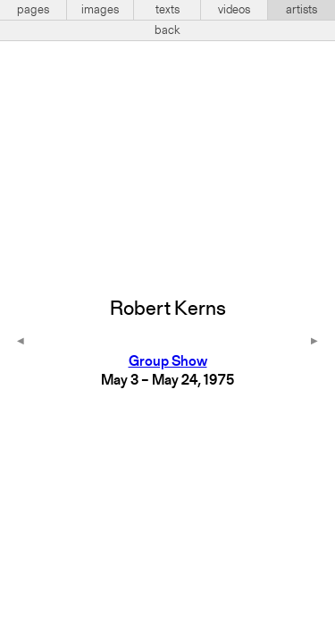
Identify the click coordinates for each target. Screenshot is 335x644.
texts (167, 10)
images (100, 10)
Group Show (168, 362)
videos (234, 10)
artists (301, 10)
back (167, 30)
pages (33, 10)
